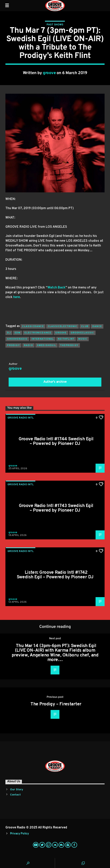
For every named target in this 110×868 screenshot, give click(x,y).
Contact (15, 795)
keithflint (66, 339)
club (85, 326)
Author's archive (55, 382)
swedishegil (46, 345)
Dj (9, 333)
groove (49, 73)
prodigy (13, 345)
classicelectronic (62, 326)
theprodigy (69, 345)
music (83, 339)
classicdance (33, 326)
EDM (18, 333)
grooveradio (17, 339)
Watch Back (57, 288)
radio (28, 345)
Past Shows (55, 25)
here (17, 297)
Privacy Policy (19, 834)
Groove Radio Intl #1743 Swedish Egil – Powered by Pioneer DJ (56, 508)
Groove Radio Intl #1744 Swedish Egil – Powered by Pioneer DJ (56, 442)
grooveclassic (82, 333)
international (43, 339)
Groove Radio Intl (21, 418)
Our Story (17, 790)
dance (97, 326)
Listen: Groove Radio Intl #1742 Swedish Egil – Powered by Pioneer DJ (55, 575)
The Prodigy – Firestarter (56, 704)
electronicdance (38, 333)
